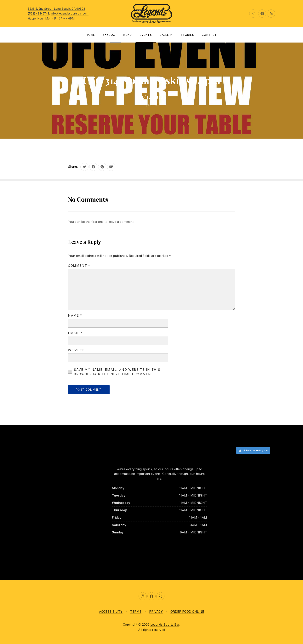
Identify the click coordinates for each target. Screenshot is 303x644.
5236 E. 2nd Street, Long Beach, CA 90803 (56, 9)
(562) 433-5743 (39, 13)
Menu (128, 35)
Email (75, 333)
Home (91, 35)
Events (146, 35)
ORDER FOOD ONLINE (187, 612)
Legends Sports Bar (165, 624)
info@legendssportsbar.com (70, 13)
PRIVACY (156, 612)
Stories (187, 35)
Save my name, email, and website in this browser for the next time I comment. (117, 372)
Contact (209, 35)
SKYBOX (109, 35)
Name (75, 315)
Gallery (166, 35)
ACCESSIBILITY (111, 612)
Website (76, 350)
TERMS (136, 612)
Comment (79, 266)
